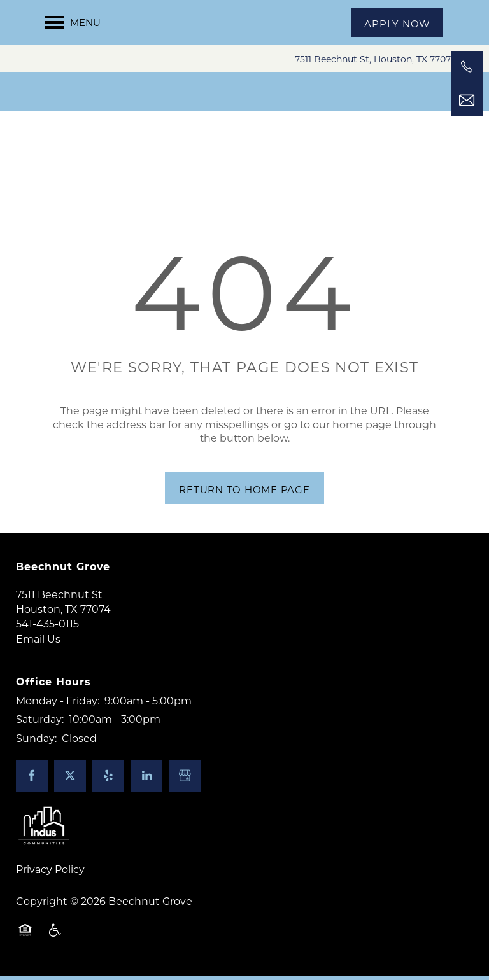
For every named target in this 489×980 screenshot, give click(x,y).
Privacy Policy (50, 873)
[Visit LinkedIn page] (146, 780)
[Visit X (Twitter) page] (70, 780)
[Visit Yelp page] (108, 780)
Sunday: (36, 742)
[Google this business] (185, 780)
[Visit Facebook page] (32, 780)
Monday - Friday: (58, 704)
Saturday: (40, 723)
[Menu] (73, 22)
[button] (397, 22)
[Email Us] (467, 101)
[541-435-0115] (467, 67)
